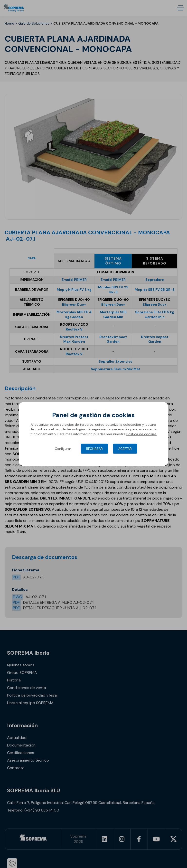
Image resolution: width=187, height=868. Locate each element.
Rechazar (94, 449)
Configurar (63, 449)
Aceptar (125, 449)
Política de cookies (141, 434)
